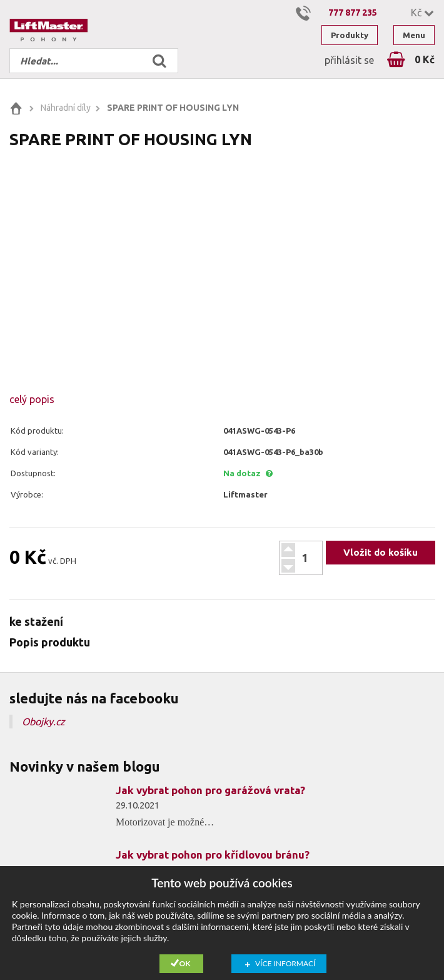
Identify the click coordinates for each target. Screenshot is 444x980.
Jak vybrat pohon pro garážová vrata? (210, 790)
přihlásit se (349, 60)
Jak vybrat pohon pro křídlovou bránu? (213, 855)
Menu (414, 35)
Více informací (285, 963)
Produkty (350, 35)
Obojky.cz (43, 722)
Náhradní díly (66, 108)
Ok (185, 963)
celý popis (32, 399)
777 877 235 (353, 13)
